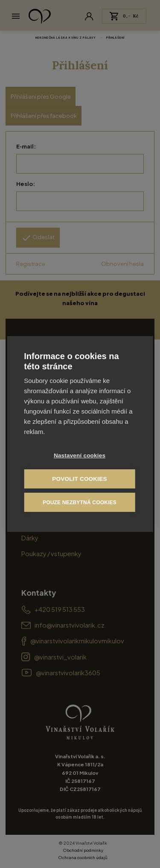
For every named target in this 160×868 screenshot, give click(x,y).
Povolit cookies (79, 479)
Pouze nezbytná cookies (80, 503)
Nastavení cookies (80, 455)
